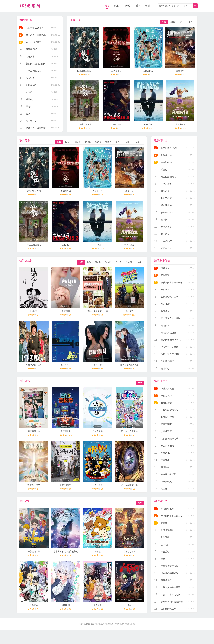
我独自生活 (98, 431)
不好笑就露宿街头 (129, 431)
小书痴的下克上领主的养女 (66, 552)
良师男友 (165, 326)
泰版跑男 (165, 467)
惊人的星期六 (167, 446)
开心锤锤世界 (34, 552)
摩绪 (129, 605)
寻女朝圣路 (166, 205)
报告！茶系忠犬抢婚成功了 (174, 354)
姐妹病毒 (30, 56)
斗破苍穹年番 (129, 552)
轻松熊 (98, 552)
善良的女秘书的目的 (36, 64)
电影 (117, 6)
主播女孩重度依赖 (169, 566)
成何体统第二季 (168, 609)
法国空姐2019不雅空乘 (37, 28)
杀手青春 (34, 605)
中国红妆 (165, 460)
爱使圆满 (66, 311)
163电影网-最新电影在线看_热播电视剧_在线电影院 (113, 624)
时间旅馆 (148, 124)
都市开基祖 (66, 365)
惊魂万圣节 (166, 227)
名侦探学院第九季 (129, 485)
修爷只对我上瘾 (168, 333)
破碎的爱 (98, 365)
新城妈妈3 (31, 85)
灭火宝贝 (30, 78)
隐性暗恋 (165, 368)
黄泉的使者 (166, 580)
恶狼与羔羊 (166, 248)
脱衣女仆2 (31, 121)
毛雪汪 (164, 489)
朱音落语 (98, 605)
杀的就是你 (116, 71)
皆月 (28, 114)
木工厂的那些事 (34, 42)
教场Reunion (167, 212)
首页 (107, 6)
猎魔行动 (180, 71)
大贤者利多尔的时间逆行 (173, 594)
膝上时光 (165, 234)
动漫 (148, 6)
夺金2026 (165, 453)
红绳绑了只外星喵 (169, 347)
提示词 (164, 220)
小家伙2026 (166, 241)
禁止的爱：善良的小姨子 (38, 35)
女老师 (29, 92)
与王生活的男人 (85, 124)
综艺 (138, 6)
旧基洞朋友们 (34, 431)
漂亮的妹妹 (31, 99)
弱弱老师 (66, 605)
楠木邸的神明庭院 (169, 573)
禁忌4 (29, 106)
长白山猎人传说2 (85, 71)
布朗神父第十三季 (34, 365)
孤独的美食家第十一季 (98, 311)
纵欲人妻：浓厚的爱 (36, 128)
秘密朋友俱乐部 (168, 474)
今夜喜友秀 (66, 431)
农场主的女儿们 (34, 71)
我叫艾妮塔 (180, 124)
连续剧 (128, 6)
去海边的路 (148, 71)
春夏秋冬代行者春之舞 (172, 602)
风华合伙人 (166, 482)
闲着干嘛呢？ (66, 485)
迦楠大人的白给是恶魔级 (173, 587)
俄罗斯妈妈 (31, 49)
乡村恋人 (129, 311)
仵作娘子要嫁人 (168, 361)
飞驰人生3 (116, 124)
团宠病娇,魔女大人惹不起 (173, 340)
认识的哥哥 (98, 485)
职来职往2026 (34, 485)
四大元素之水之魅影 (129, 365)
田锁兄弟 (34, 311)
